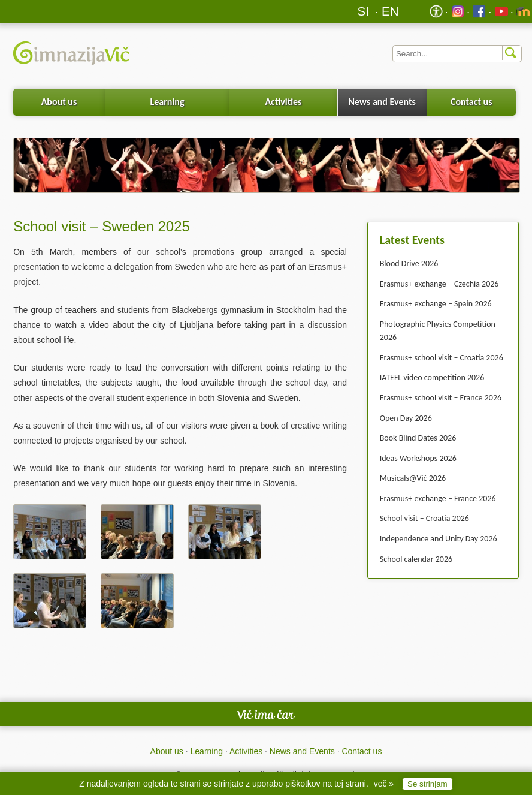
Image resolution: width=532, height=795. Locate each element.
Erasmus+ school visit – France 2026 (441, 398)
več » (384, 784)
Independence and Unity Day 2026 (439, 539)
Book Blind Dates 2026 (418, 438)
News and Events (382, 102)
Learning (167, 102)
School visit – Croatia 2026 (424, 518)
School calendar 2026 (416, 559)
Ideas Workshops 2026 (418, 458)
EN (390, 11)
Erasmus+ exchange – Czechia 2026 (439, 284)
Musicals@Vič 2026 (413, 478)
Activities (283, 102)
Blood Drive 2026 (409, 264)
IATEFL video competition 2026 (432, 377)
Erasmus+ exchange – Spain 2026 (436, 304)
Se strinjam (427, 784)
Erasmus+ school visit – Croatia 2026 (442, 358)
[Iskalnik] (457, 54)
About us (59, 102)
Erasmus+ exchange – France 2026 (438, 499)
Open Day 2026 (406, 418)
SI (363, 11)
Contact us (471, 102)
